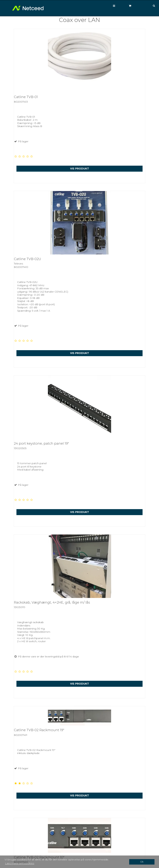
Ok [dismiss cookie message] (142, 862)
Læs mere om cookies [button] (20, 863)
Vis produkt (80, 169)
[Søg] (151, 6)
